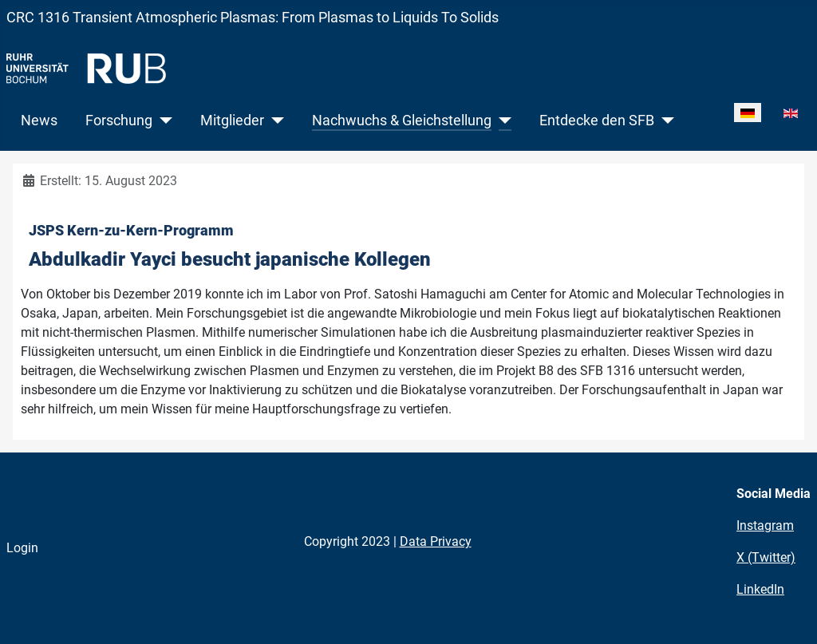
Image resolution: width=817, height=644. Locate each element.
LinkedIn (760, 589)
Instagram (765, 525)
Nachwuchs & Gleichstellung (402, 121)
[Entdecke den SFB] (664, 121)
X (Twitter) (766, 557)
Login (22, 548)
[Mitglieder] (274, 121)
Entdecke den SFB (597, 121)
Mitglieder (232, 121)
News (39, 121)
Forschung (119, 121)
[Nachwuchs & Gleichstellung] (501, 121)
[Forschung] (162, 121)
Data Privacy (436, 541)
